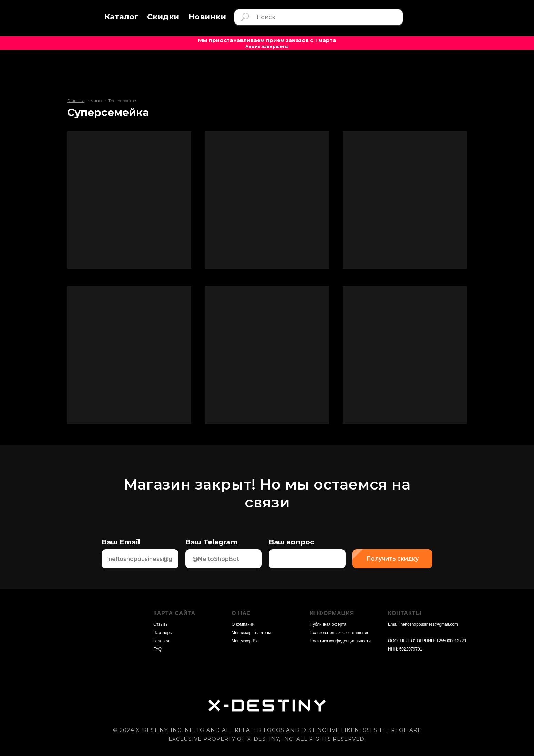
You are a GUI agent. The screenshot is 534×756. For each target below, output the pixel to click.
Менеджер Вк (244, 641)
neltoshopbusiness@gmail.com (429, 624)
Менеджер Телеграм (251, 633)
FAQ (157, 649)
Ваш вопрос (291, 542)
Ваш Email (121, 542)
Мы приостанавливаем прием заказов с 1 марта (267, 40)
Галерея (161, 641)
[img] (70, 18)
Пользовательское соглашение (340, 633)
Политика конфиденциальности (340, 641)
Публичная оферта (328, 624)
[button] (121, 17)
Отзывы (161, 624)
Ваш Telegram (212, 542)
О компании (243, 624)
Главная (76, 100)
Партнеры (163, 633)
